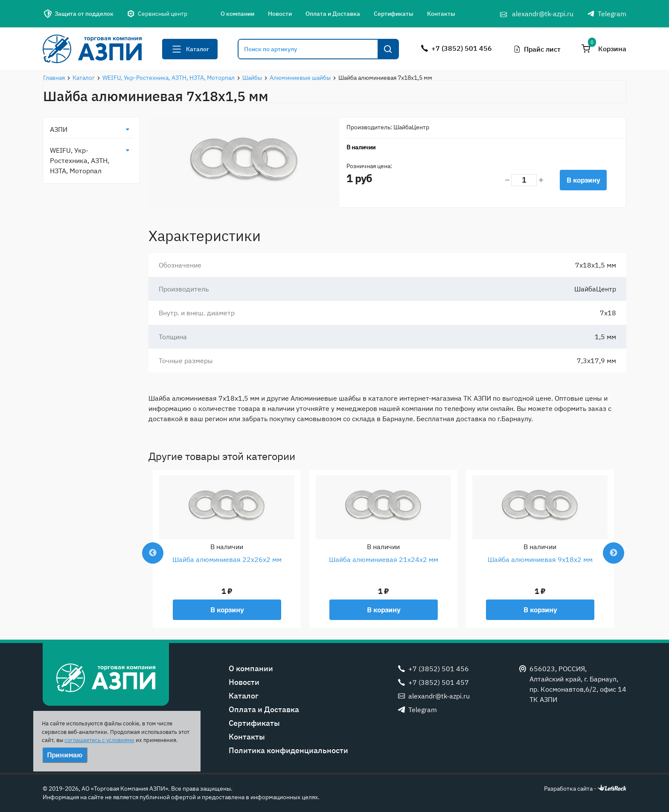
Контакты (441, 14)
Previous (153, 553)
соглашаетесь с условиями (99, 740)
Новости (280, 14)
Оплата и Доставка (333, 14)
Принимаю (65, 755)
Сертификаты (394, 14)
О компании (237, 14)
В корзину (583, 180)
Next (614, 553)
